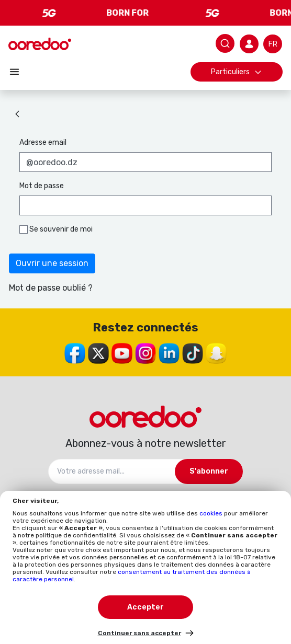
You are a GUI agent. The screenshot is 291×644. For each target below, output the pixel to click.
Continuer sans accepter (139, 633)
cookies (212, 513)
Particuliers (237, 72)
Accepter (145, 607)
